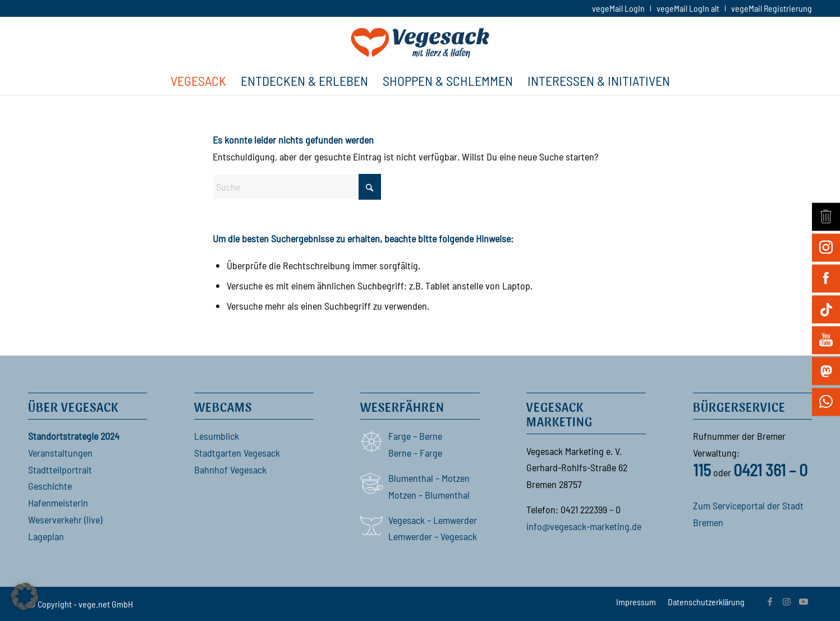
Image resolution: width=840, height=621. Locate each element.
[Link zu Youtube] (804, 601)
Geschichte (50, 486)
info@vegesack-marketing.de (584, 526)
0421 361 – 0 (770, 470)
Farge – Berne (415, 436)
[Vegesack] (420, 42)
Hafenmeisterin (58, 503)
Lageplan (46, 536)
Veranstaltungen (60, 453)
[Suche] (297, 187)
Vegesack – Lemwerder (433, 520)
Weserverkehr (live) (65, 519)
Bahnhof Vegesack (230, 470)
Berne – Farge (415, 453)
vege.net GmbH (106, 604)
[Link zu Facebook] (770, 601)
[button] (25, 596)
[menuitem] (619, 8)
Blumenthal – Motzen (429, 478)
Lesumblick (217, 436)
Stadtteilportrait (60, 470)
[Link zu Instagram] (787, 601)
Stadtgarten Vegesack (237, 453)
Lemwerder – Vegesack (433, 536)
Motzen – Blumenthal (429, 495)
